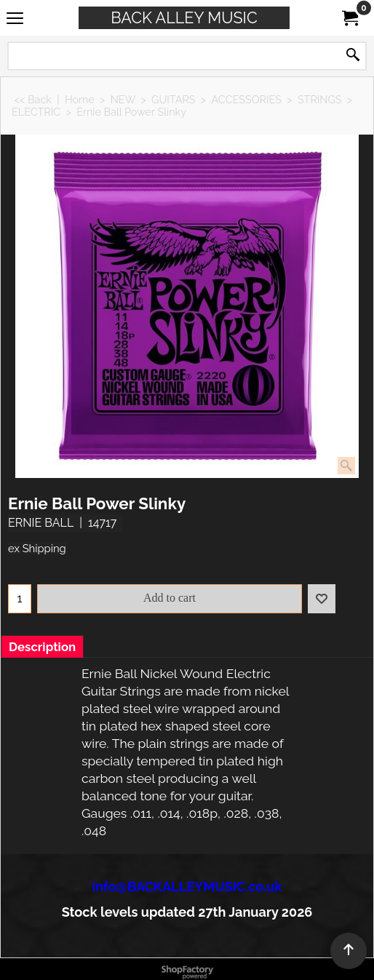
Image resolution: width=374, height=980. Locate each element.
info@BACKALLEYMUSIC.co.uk (187, 887)
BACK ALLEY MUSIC (184, 18)
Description (42, 647)
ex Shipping (37, 548)
